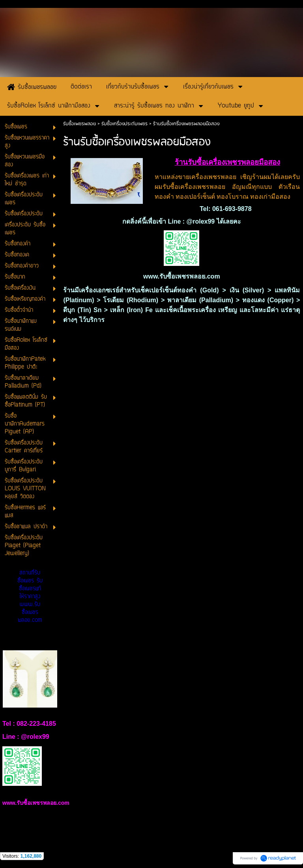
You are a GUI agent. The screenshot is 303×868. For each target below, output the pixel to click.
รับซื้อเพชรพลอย (79, 124)
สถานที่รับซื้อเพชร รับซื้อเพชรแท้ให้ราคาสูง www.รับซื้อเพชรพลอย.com (30, 597)
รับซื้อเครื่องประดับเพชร (124, 124)
